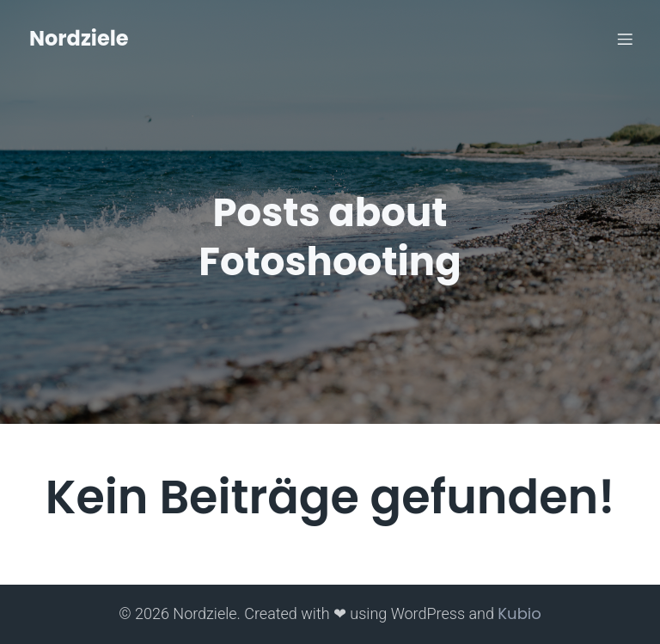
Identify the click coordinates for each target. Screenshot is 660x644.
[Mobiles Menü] (625, 39)
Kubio (519, 613)
